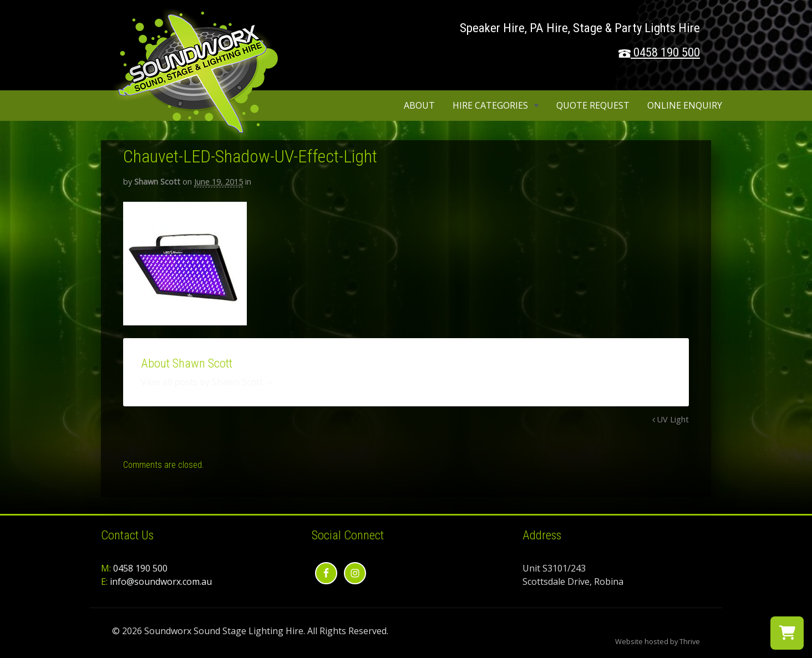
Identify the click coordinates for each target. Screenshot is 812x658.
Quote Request (593, 105)
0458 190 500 (667, 52)
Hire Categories (490, 105)
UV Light (671, 419)
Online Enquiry (685, 105)
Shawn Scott (157, 182)
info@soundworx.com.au (161, 582)
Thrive (690, 641)
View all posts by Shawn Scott (207, 382)
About (419, 105)
